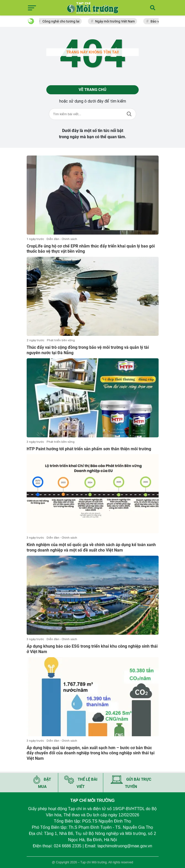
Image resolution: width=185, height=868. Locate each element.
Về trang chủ (92, 90)
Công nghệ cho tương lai (62, 21)
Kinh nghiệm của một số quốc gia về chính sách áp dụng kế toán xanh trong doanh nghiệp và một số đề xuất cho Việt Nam (91, 547)
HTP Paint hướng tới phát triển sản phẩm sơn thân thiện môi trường (89, 449)
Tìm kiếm (129, 114)
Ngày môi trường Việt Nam (116, 21)
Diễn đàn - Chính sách (62, 239)
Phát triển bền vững (61, 340)
